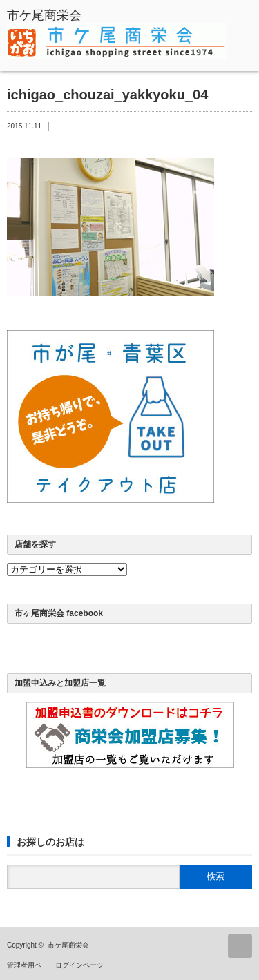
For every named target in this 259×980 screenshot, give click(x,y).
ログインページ (79, 965)
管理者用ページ (31, 965)
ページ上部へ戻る (240, 946)
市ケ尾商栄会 (68, 945)
